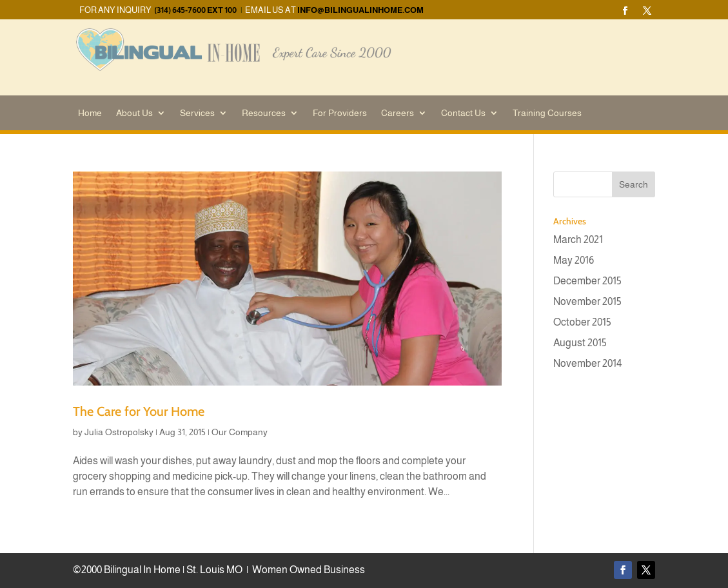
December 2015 (587, 281)
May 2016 (574, 260)
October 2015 (582, 322)
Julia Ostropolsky (119, 432)
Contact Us (463, 113)
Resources (264, 113)
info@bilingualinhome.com (360, 10)
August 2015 (580, 343)
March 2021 (578, 240)
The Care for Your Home (139, 411)
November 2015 (587, 301)
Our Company (240, 432)
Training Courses (547, 113)
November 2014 (587, 363)
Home (90, 113)
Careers (398, 113)
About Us (134, 113)
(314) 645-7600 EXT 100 (195, 10)
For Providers (340, 113)
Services (197, 113)
